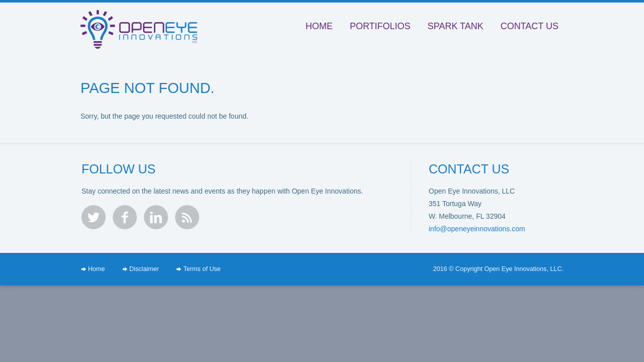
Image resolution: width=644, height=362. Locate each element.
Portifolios (380, 26)
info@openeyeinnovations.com (477, 229)
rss (187, 217)
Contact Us (530, 26)
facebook (125, 217)
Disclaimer (144, 269)
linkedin (156, 217)
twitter (94, 217)
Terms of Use (202, 269)
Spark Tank (456, 26)
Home (319, 26)
